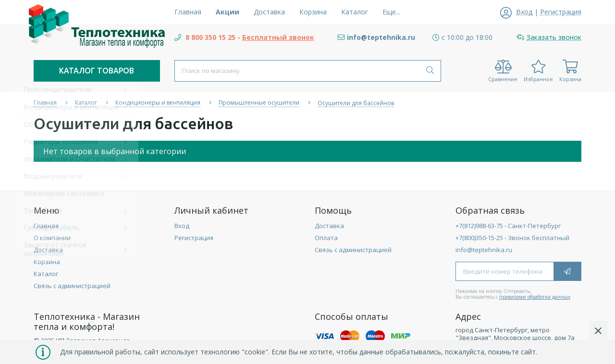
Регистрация (194, 238)
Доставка (48, 250)
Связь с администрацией (72, 286)
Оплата (326, 238)
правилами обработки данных (535, 297)
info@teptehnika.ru (484, 250)
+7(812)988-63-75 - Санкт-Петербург (508, 226)
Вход (182, 226)
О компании (52, 238)
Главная (46, 226)
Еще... (391, 12)
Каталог (46, 274)
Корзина (47, 262)
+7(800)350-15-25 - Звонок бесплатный (512, 238)
